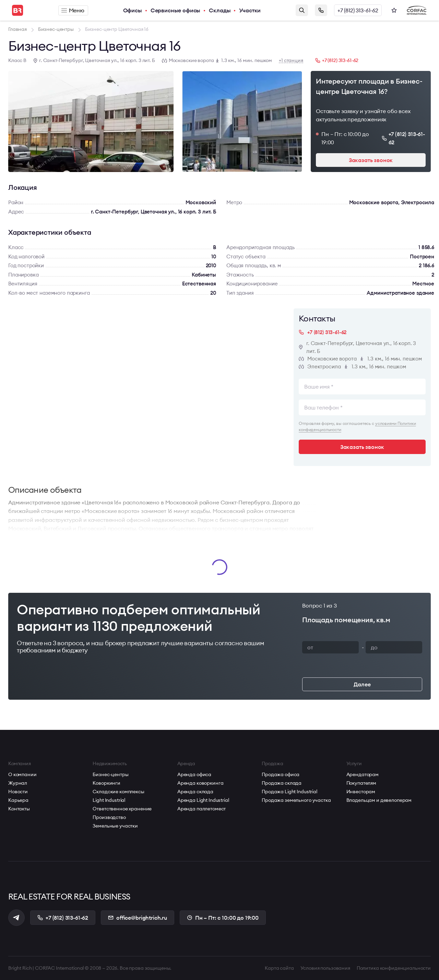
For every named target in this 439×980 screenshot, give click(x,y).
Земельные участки (115, 826)
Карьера (18, 800)
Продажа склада (282, 783)
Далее (362, 684)
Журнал (18, 783)
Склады (220, 10)
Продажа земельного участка (296, 800)
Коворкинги (106, 783)
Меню (73, 10)
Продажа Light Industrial (289, 792)
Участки (250, 10)
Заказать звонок (321, 10)
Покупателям (361, 783)
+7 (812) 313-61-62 (358, 10)
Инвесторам (361, 792)
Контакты (19, 809)
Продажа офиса (281, 774)
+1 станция (291, 60)
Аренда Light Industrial (203, 800)
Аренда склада (195, 792)
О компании (22, 774)
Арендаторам (363, 774)
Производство (109, 817)
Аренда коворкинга (200, 783)
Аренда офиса (194, 774)
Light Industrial (109, 800)
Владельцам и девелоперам (379, 800)
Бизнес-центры (110, 774)
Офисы (133, 10)
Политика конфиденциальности (394, 968)
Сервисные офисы (176, 10)
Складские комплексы (118, 792)
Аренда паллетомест (201, 809)
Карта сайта (279, 968)
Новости (18, 792)
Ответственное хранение (122, 809)
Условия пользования (325, 968)
